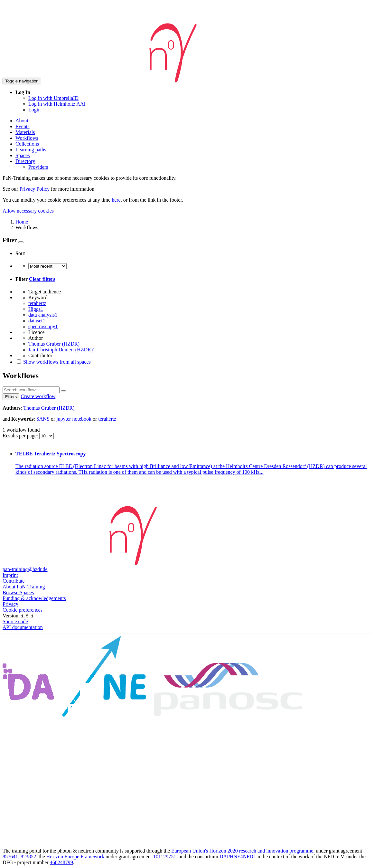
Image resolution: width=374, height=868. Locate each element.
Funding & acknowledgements (34, 598)
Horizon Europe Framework (75, 857)
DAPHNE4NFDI (237, 857)
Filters (11, 397)
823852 (28, 857)
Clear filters (42, 279)
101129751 (165, 857)
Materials (25, 132)
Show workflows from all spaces (53, 362)
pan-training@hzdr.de (25, 569)
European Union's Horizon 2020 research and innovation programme (242, 851)
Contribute (14, 581)
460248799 (61, 862)
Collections (27, 144)
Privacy (10, 604)
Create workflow (38, 396)
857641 (10, 857)
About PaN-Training (24, 587)
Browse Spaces (18, 592)
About (22, 121)
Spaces (23, 155)
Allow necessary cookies (28, 211)
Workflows (27, 138)
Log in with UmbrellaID (53, 98)
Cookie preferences (23, 610)
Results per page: (21, 436)
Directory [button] (25, 161)
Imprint (10, 575)
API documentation (23, 627)
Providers (38, 167)
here (116, 200)
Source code (15, 621)
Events (23, 126)
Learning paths (31, 150)
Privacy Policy (34, 189)
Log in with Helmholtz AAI (57, 104)
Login (34, 110)
